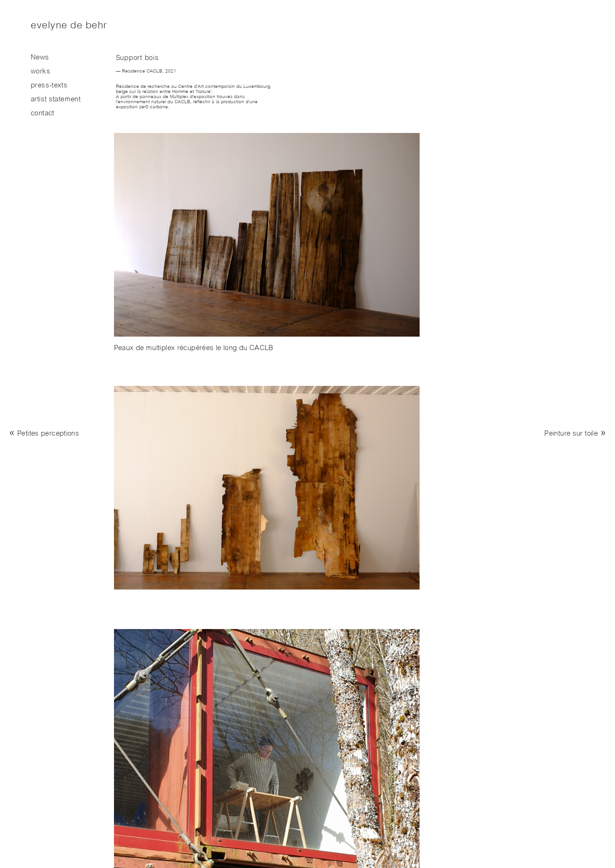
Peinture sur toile (571, 434)
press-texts (49, 86)
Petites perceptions (48, 434)
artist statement (56, 100)
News (40, 58)
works (40, 72)
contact (43, 114)
